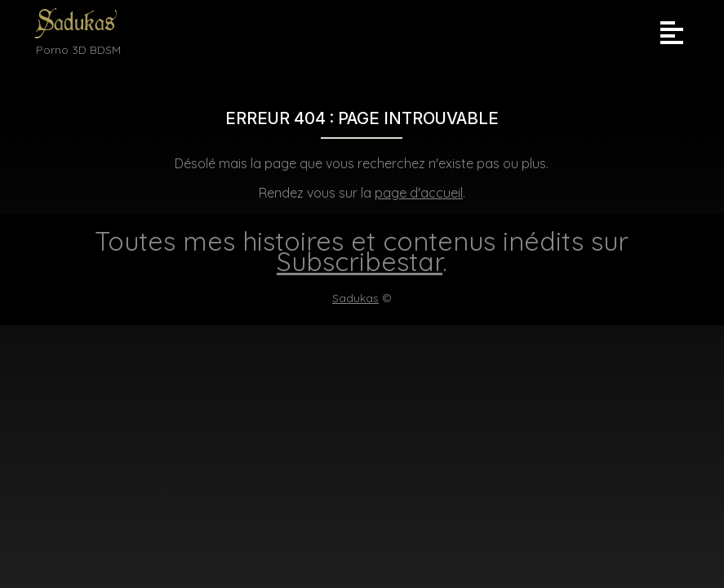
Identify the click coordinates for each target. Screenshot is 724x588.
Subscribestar (360, 261)
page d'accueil (419, 193)
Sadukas (76, 22)
